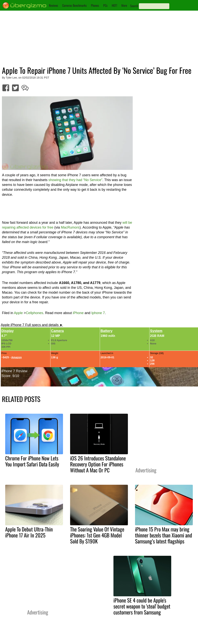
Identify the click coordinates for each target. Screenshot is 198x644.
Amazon (16, 357)
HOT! (114, 5)
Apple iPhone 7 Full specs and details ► (32, 325)
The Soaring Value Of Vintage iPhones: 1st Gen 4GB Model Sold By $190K (97, 535)
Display (8, 331)
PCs (105, 5)
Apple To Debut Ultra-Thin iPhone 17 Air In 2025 (29, 532)
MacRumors (70, 227)
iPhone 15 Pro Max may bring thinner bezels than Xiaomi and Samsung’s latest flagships (164, 535)
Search (134, 6)
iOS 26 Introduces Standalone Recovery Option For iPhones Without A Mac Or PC (98, 464)
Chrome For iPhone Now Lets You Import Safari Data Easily (32, 461)
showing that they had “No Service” (75, 180)
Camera (57, 331)
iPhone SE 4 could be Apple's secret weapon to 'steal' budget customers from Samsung (142, 606)
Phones (95, 5)
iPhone (78, 313)
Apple (18, 313)
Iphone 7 (98, 313)
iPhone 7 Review (14, 371)
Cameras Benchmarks (74, 5)
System (156, 331)
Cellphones (34, 313)
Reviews (53, 5)
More (124, 5)
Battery (107, 331)
